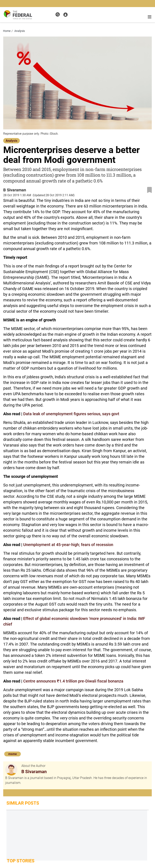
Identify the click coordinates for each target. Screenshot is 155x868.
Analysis (12, 141)
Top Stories (21, 861)
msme (13, 754)
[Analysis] (12, 140)
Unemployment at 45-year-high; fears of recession (68, 545)
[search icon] (58, 14)
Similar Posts (23, 803)
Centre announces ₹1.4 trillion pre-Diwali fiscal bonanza (73, 681)
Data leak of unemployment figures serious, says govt (71, 414)
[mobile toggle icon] (150, 17)
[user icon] (65, 15)
